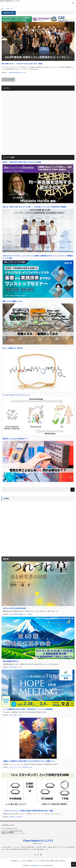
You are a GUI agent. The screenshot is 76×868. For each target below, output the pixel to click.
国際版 (52, 861)
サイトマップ (36, 861)
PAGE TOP (74, 864)
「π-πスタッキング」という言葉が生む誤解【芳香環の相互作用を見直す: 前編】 (28, 811)
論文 (21, 817)
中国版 (56, 861)
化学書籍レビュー (22, 614)
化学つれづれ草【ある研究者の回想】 (15, 608)
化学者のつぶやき (21, 73)
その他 (11, 614)
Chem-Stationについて (16, 861)
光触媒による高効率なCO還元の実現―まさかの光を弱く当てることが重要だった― (29, 761)
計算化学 (30, 614)
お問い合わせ (62, 861)
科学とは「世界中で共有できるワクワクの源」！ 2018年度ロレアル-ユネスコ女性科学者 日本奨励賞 (34, 207)
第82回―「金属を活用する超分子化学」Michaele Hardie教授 (22, 162)
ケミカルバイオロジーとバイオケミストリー (16, 395)
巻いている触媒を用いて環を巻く (13, 348)
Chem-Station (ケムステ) (38, 841)
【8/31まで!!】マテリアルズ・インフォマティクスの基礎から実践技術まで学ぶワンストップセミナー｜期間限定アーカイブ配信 (38, 257)
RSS (41, 855)
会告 (10, 667)
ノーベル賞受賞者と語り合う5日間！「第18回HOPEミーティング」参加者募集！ (28, 709)
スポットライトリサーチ (16, 767)
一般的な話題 (12, 73)
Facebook (43, 861)
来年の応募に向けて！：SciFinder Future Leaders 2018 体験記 (22, 64)
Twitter (48, 861)
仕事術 (15, 614)
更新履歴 (30, 861)
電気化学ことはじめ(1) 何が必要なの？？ (15, 439)
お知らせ (24, 861)
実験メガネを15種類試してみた (12, 301)
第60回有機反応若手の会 (11, 661)
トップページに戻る (8, 80)
